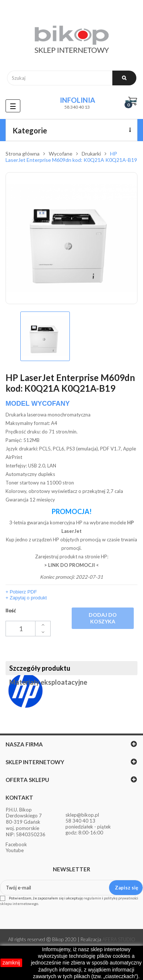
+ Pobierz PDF (21, 592)
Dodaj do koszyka (103, 618)
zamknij (11, 963)
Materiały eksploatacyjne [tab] (48, 682)
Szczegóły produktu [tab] (40, 668)
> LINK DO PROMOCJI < (72, 565)
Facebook (16, 844)
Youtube (15, 850)
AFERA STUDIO (119, 939)
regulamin (92, 898)
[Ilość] (28, 629)
